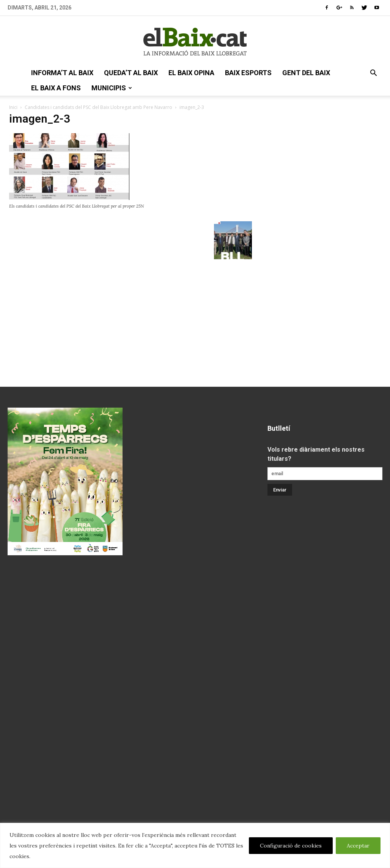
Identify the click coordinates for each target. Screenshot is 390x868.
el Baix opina (191, 73)
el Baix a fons (56, 88)
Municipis (112, 88)
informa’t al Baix (62, 73)
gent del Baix (306, 73)
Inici (13, 107)
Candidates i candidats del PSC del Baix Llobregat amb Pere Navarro (98, 107)
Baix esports (248, 73)
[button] (373, 74)
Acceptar (358, 846)
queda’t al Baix (131, 73)
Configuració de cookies (291, 846)
